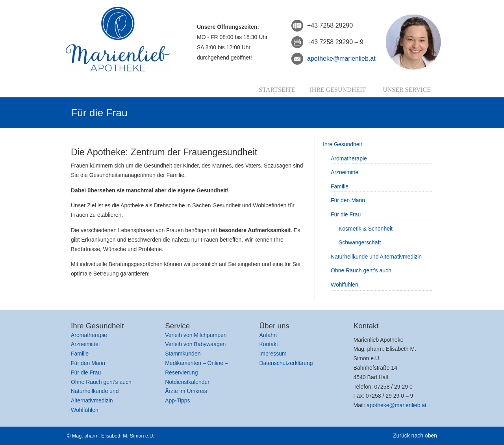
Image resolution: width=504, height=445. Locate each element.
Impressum (273, 354)
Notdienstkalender (187, 382)
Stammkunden (183, 354)
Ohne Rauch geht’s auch (361, 270)
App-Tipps (177, 400)
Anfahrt (268, 335)
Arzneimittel (345, 172)
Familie (340, 186)
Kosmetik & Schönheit (366, 229)
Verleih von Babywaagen (195, 344)
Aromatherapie (349, 158)
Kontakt (268, 344)
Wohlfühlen (345, 285)
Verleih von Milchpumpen (196, 335)
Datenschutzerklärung (286, 363)
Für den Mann (348, 200)
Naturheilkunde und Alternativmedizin (376, 257)
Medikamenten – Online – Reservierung (196, 368)
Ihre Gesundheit (343, 144)
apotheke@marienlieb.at (341, 59)
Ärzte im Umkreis (186, 391)
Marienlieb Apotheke (118, 39)
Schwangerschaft (360, 242)
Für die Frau (346, 214)
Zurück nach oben (415, 436)
